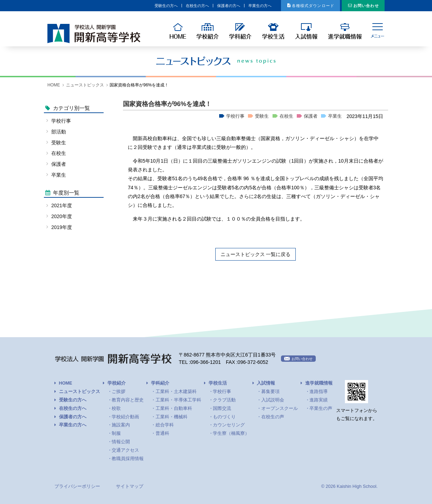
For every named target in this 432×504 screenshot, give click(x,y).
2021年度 (62, 205)
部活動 (59, 132)
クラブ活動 (224, 400)
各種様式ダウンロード (294, 6)
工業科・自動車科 (174, 408)
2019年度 (62, 227)
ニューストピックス (85, 85)
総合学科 (165, 425)
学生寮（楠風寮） (231, 433)
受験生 (262, 116)
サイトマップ (130, 486)
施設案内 (121, 425)
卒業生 (335, 116)
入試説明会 (273, 400)
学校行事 (235, 116)
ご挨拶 (119, 392)
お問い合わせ (361, 6)
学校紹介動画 (125, 417)
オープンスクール (280, 408)
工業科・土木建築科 (176, 392)
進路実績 (319, 400)
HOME (54, 85)
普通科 (162, 433)
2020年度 (62, 216)
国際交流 (222, 408)
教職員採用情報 (128, 459)
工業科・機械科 (172, 417)
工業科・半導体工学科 (178, 400)
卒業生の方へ (226, 6)
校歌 (116, 408)
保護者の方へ (186, 6)
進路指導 (319, 392)
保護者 (311, 116)
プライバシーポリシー (77, 486)
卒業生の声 (321, 408)
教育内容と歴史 (128, 400)
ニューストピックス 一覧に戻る (256, 254)
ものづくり (224, 417)
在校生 (286, 116)
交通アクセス (125, 450)
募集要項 (270, 392)
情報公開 (121, 442)
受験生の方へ (107, 6)
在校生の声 (273, 417)
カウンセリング (229, 425)
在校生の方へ (146, 6)
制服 (116, 433)
